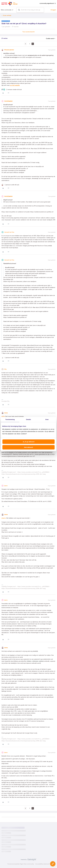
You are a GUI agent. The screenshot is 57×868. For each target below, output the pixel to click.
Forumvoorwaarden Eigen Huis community (21, 864)
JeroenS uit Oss (9, 232)
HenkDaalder (8, 101)
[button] (53, 864)
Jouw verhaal (7, 15)
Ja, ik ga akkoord (28, 442)
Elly (5, 369)
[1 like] (10, 185)
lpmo (6, 486)
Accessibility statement (42, 864)
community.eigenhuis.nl (48, 3)
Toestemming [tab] (10, 419)
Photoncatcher (9, 50)
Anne (6, 413)
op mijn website (15, 85)
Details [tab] (28, 419)
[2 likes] (12, 90)
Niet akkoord (29, 447)
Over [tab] (47, 419)
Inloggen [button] (53, 10)
